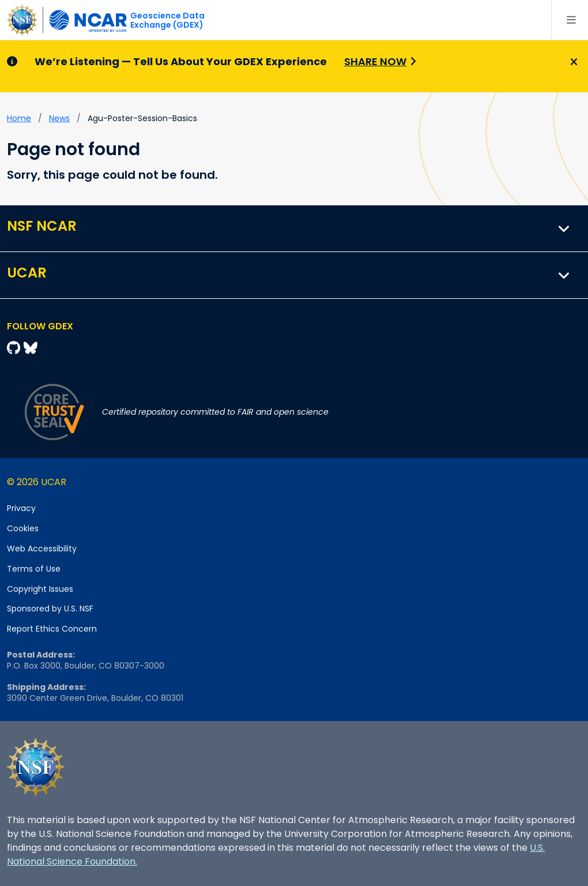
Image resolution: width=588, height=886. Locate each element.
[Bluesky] (31, 348)
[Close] (572, 62)
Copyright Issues (40, 589)
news (59, 118)
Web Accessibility (42, 549)
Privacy (21, 508)
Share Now (375, 61)
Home (19, 118)
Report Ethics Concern (52, 629)
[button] (564, 228)
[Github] (15, 348)
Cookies (23, 528)
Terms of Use (34, 569)
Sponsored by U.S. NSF (50, 609)
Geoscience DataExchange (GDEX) (167, 20)
